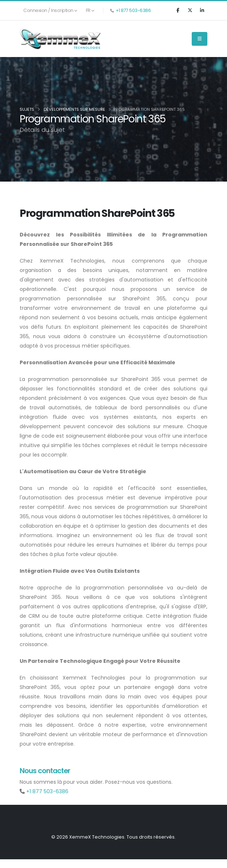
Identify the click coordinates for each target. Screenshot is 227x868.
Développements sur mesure (74, 109)
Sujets (27, 109)
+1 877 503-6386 (133, 10)
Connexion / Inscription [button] (50, 10)
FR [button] (90, 10)
